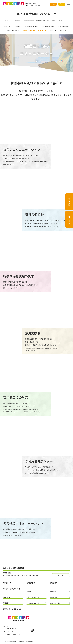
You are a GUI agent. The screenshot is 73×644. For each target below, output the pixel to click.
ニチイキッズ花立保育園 (29, 20)
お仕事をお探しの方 (62, 4)
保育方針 (7, 27)
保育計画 (17, 27)
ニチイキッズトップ (8, 20)
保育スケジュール (13, 30)
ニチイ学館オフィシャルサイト (12, 634)
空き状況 (53, 4)
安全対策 (53, 30)
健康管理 (63, 30)
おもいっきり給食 (48, 27)
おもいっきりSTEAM (31, 27)
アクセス (61, 575)
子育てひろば (69, 219)
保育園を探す (18, 20)
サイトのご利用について (10, 629)
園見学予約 (69, 202)
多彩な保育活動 (64, 27)
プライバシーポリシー (9, 626)
